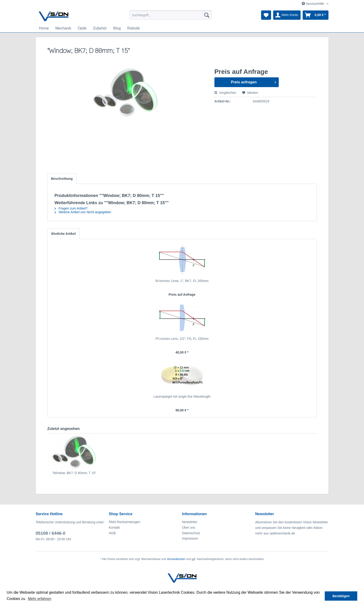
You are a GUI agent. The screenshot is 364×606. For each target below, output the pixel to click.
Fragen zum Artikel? (71, 208)
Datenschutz (191, 533)
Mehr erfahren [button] (40, 599)
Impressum (190, 538)
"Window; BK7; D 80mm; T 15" (74, 473)
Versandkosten (176, 559)
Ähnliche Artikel (63, 234)
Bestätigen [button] (341, 596)
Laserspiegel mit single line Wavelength (182, 396)
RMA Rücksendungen (125, 522)
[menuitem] (171, 15)
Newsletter (190, 522)
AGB (112, 533)
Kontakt (114, 527)
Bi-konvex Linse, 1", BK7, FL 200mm (182, 281)
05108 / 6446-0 (51, 533)
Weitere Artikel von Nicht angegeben (83, 212)
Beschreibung (62, 179)
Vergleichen (225, 93)
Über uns (189, 527)
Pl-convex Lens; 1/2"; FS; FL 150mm (182, 339)
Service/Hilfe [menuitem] (313, 4)
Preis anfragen (253, 81)
